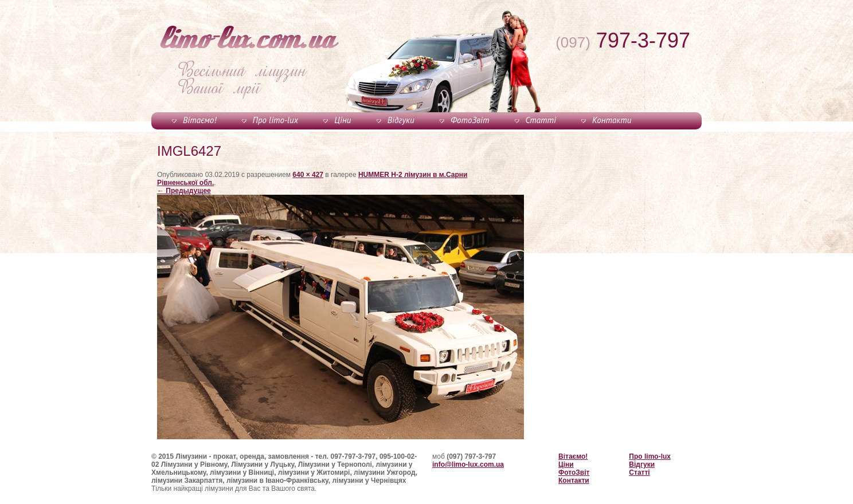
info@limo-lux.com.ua (468, 464)
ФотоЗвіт (470, 120)
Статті (541, 120)
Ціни (343, 120)
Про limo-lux (275, 120)
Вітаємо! (199, 120)
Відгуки (401, 120)
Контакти (612, 120)
